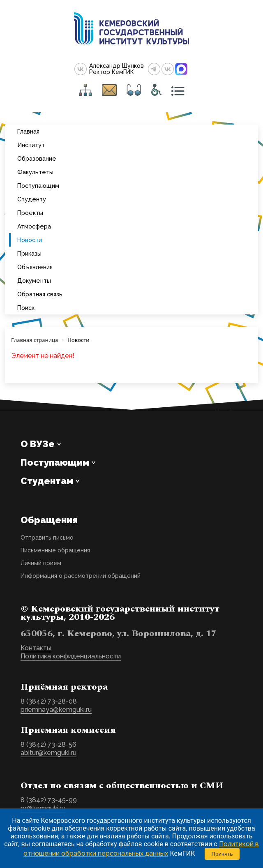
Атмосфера (34, 226)
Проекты (30, 213)
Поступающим (38, 186)
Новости (30, 240)
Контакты (36, 648)
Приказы (29, 253)
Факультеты (35, 172)
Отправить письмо (47, 538)
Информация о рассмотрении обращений (81, 576)
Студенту (32, 199)
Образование (37, 158)
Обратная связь (40, 294)
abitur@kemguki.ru (48, 753)
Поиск (26, 308)
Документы (34, 280)
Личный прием (41, 563)
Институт (31, 145)
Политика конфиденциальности (71, 656)
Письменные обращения (55, 550)
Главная (28, 131)
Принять (222, 854)
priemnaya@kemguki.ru (56, 710)
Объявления (35, 267)
